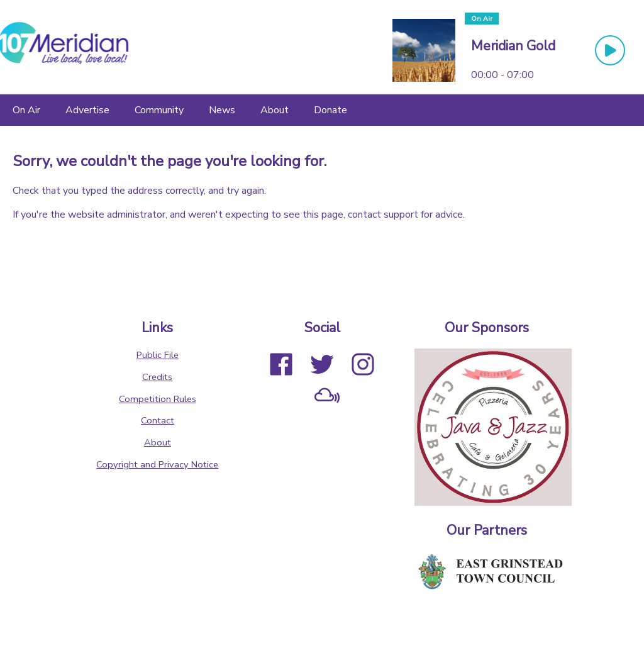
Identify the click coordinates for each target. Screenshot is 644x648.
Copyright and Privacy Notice (157, 464)
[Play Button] (610, 50)
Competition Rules (158, 399)
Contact (158, 420)
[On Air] (26, 110)
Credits (157, 377)
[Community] (159, 110)
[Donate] (330, 110)
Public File (158, 355)
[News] (222, 110)
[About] (275, 110)
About (158, 442)
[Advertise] (87, 110)
